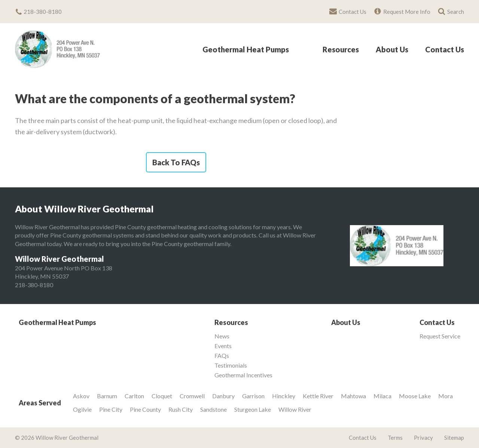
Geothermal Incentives (243, 375)
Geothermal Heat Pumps (246, 50)
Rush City (181, 409)
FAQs (222, 356)
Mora (446, 396)
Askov (81, 396)
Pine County (145, 409)
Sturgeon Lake (253, 409)
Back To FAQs (176, 162)
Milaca (382, 396)
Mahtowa (353, 396)
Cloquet (162, 396)
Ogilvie (82, 409)
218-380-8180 (34, 285)
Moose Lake (415, 396)
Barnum (107, 396)
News (222, 336)
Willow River (295, 409)
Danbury (223, 396)
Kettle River (318, 396)
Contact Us (445, 50)
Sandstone (213, 409)
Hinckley (284, 396)
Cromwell (192, 396)
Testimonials (231, 365)
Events (223, 346)
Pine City (111, 409)
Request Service (440, 336)
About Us (392, 50)
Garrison (253, 396)
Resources (341, 50)
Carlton (134, 396)
